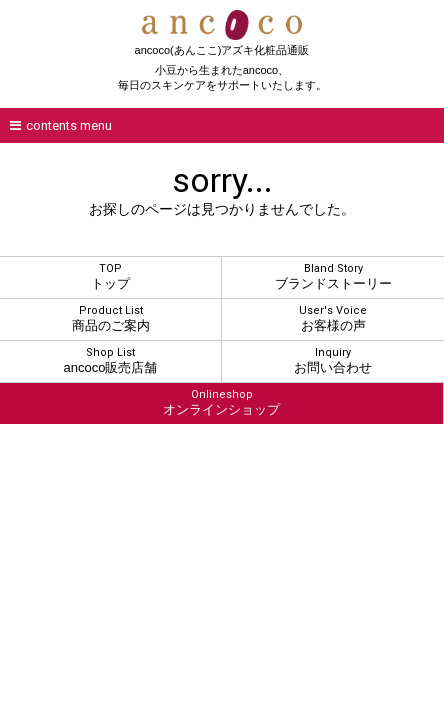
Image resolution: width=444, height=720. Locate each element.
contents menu (61, 125)
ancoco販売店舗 (110, 360)
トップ (110, 276)
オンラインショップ (221, 402)
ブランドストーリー (333, 276)
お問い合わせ (333, 360)
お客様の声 (333, 318)
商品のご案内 (110, 318)
